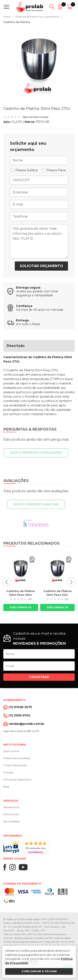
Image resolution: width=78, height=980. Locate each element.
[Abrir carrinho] (70, 7)
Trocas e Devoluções (15, 765)
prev (7, 582)
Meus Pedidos (12, 821)
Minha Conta (11, 814)
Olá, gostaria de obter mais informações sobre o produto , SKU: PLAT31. (39, 241)
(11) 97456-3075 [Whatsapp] (20, 707)
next (71, 582)
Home (7, 17)
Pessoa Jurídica (27, 170)
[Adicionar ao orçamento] (33, 560)
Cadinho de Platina (17, 22)
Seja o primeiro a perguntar (36, 453)
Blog (6, 787)
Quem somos (11, 751)
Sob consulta (21, 607)
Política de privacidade (17, 758)
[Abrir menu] (7, 7)
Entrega (8, 772)
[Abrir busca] (52, 7)
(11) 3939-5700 (19, 715)
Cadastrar (39, 677)
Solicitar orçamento (41, 266)
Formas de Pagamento (17, 779)
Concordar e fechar (39, 971)
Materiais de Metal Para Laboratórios (37, 17)
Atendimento (11, 807)
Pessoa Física (56, 170)
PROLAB (42, 122)
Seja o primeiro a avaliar (36, 504)
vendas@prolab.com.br (27, 724)
